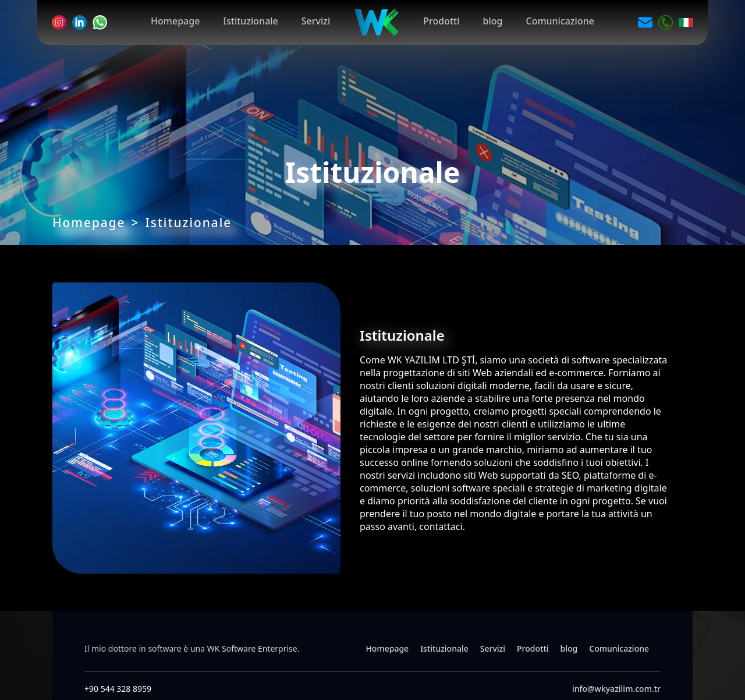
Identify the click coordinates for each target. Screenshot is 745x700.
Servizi (316, 21)
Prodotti (441, 21)
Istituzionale (250, 21)
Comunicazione (560, 21)
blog (493, 21)
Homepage (175, 21)
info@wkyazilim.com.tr (616, 689)
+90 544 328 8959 (118, 689)
